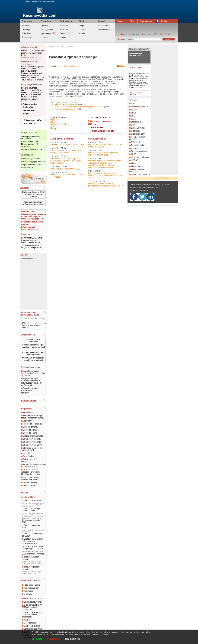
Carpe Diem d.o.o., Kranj (33, 318)
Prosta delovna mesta (31, 367)
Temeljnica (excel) (30, 588)
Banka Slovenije (137, 128)
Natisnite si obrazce (30, 580)
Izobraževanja (135, 67)
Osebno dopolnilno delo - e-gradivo (139, 74)
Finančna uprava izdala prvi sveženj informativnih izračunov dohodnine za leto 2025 (106, 176)
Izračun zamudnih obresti (30, 558)
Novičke (82, 33)
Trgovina (44, 26)
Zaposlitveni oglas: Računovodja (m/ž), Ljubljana (30, 390)
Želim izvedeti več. (72, 639)
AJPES (26, 620)
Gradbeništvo (28, 110)
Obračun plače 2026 (31, 501)
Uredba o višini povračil (32, 436)
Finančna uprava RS (139, 107)
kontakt (27, 2)
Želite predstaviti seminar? (137, 93)
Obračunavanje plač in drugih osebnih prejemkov (32, 246)
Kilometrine (27, 413)
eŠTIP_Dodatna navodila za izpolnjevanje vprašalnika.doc (79, 107)
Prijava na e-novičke (33, 120)
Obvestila (83, 30)
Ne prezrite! (26, 409)
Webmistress (144, 190)
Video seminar (29, 623)
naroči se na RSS (149, 34)
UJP (132, 125)
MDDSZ (134, 160)
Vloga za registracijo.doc (65, 109)
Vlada (133, 163)
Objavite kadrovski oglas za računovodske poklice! (33, 346)
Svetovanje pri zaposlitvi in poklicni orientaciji (33, 359)
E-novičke (64, 30)
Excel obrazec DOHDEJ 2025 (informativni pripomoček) (33, 615)
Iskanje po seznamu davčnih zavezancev (31, 478)
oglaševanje (37, 2)
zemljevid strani (49, 2)
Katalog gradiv (47, 30)
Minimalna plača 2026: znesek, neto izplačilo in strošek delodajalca (65, 152)
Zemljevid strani (104, 30)
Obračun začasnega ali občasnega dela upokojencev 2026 (33, 541)
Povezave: (134, 100)
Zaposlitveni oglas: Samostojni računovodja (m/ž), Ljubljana (33, 373)
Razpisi (25, 114)
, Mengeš (137, 54)
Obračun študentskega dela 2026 (32, 535)
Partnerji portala (29, 401)
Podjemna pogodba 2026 (31, 521)
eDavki (133, 110)
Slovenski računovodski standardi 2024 (32, 449)
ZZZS (133, 119)
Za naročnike (65, 33)
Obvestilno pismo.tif (63, 102)
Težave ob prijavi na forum (33, 162)
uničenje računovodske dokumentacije (30, 138)
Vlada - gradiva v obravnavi (137, 170)
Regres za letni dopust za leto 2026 (65, 169)
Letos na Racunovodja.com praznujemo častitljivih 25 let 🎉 (33, 53)
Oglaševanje (27, 37)
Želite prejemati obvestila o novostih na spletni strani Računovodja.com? (34, 217)
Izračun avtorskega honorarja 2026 (31, 510)
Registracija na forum (31, 159)
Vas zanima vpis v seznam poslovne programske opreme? (34, 325)
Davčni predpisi (137, 145)
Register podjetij (29, 482)
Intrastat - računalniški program (32, 223)
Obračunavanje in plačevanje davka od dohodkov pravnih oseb (105, 154)
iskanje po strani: (125, 39)
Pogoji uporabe (135, 187)
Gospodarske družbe (32, 626)
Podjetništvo (27, 107)
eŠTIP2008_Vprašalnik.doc (66, 105)
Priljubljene (26, 33)
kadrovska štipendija (59, 124)
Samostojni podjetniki (32, 629)
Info (137, 190)
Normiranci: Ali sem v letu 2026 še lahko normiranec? (34, 553)
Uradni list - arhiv (137, 134)
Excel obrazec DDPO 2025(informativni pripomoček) (32, 607)
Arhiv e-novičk (30, 123)
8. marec (26, 147)
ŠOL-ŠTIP (53, 129)
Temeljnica (27, 591)
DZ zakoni (134, 142)
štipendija (54, 120)
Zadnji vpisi (26, 30)
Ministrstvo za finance (139, 157)
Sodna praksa (28, 485)
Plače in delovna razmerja (68, 66)
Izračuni (63, 37)
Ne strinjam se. (54, 639)
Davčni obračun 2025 (32, 602)
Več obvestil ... (28, 168)
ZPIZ (132, 116)
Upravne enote (136, 148)
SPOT (133, 154)
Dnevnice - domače (30, 430)
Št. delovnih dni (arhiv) (32, 445)
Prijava (162, 21)
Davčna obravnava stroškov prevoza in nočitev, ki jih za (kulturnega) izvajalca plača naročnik (67, 161)
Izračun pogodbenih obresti (31, 568)
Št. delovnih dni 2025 (31, 439)
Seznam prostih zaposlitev (33, 341)
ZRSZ (133, 113)
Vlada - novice (136, 166)
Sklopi (81, 26)
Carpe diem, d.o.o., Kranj (160, 184)
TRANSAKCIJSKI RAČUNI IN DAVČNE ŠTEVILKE (33, 466)
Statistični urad (136, 122)
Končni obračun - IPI (30, 144)
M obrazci (27, 594)
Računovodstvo (29, 104)
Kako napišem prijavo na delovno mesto (33, 354)
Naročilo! (44, 38)
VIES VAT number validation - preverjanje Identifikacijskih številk (31, 472)
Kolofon (157, 187)
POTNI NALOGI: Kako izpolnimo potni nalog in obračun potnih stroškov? (32, 240)
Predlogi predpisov (138, 151)
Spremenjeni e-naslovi (32, 165)
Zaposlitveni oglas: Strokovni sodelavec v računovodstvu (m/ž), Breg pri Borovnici (32, 382)
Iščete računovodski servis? (139, 49)
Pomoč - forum (104, 26)
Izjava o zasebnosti (147, 187)
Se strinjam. (37, 639)
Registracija (65, 26)
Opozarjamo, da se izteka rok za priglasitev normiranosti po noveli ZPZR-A (106, 185)
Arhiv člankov (28, 456)
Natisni (122, 66)
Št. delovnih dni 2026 (31, 442)
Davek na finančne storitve (32, 149)
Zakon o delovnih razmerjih (29, 460)
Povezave (26, 26)
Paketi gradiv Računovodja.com (29, 228)
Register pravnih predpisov (137, 138)
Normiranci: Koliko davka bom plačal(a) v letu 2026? (33, 548)
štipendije (54, 122)
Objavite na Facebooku (101, 117)
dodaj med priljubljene (130, 34)
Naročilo (102, 131)
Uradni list (26, 453)
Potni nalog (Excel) (31, 585)
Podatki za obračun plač (32, 424)
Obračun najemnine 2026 (31, 526)
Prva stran (27, 21)
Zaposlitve (26, 421)
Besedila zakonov (30, 427)
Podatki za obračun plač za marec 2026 (67, 145)
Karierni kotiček (28, 335)
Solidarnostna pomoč (30, 141)
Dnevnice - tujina (29, 433)
